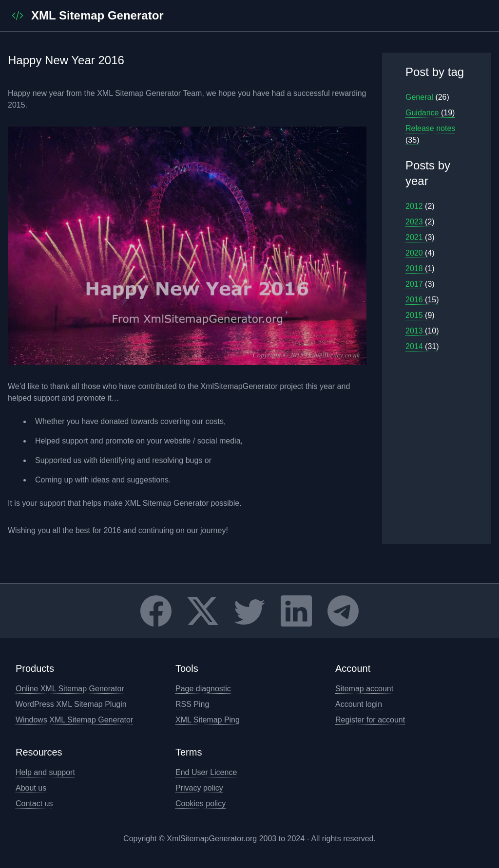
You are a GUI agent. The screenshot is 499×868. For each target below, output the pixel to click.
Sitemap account (364, 689)
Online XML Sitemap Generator (70, 689)
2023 (420, 222)
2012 (420, 206)
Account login (359, 704)
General (427, 97)
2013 (422, 331)
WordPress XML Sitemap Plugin (71, 704)
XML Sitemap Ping (208, 720)
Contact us (34, 803)
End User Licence (206, 772)
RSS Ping (192, 704)
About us (31, 788)
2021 (420, 237)
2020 (420, 253)
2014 (422, 346)
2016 (422, 300)
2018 (420, 268)
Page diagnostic (203, 689)
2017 (420, 284)
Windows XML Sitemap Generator (74, 720)
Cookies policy (201, 803)
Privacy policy (199, 788)
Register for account (370, 720)
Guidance (430, 113)
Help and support (45, 772)
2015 (420, 315)
